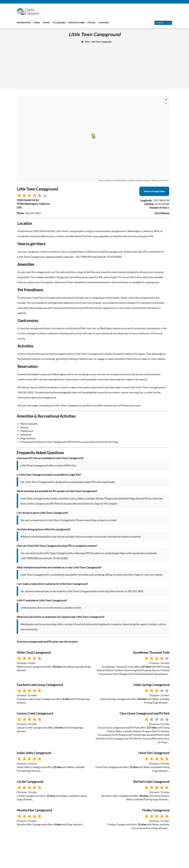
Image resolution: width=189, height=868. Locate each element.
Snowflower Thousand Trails (151, 652)
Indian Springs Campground (151, 685)
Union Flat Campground (154, 753)
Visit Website (162, 213)
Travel (46, 23)
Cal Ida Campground (30, 782)
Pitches (91, 23)
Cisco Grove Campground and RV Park (145, 713)
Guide (37, 23)
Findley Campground (156, 810)
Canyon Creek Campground (35, 713)
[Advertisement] (94, 65)
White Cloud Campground (34, 652)
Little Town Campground (101, 42)
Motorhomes (24, 23)
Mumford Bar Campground (34, 810)
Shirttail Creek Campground (151, 782)
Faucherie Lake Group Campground (40, 685)
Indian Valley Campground (34, 753)
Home (87, 42)
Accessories (59, 23)
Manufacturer (76, 23)
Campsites (104, 23)
